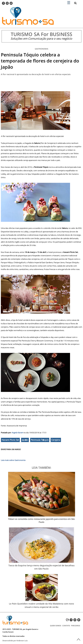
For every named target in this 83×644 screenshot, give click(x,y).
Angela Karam (17, 433)
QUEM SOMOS (56, 626)
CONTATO (66, 626)
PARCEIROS (76, 626)
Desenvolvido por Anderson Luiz (15, 641)
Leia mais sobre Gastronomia (13, 460)
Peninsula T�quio (40, 440)
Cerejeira (56, 440)
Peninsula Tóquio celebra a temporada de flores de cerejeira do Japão (40, 61)
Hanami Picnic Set (10, 440)
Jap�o (25, 440)
